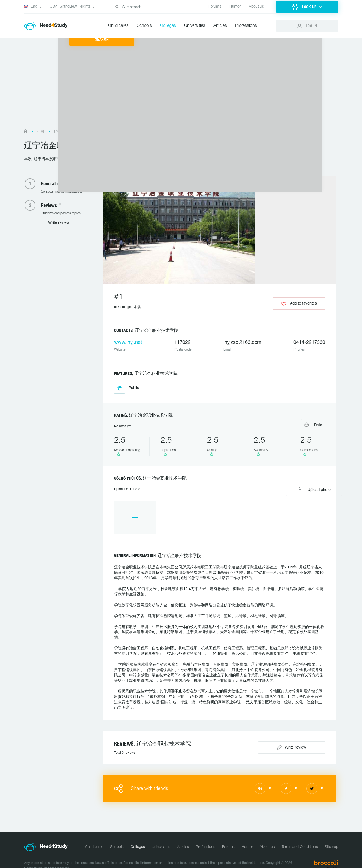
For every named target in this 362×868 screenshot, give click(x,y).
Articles (220, 26)
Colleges (168, 26)
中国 (41, 132)
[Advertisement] (181, 86)
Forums (215, 7)
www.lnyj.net (128, 343)
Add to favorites (299, 301)
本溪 (74, 132)
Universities (195, 26)
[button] (307, 7)
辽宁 (57, 132)
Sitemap (331, 833)
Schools (144, 26)
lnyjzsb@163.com (242, 343)
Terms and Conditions (300, 833)
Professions (246, 26)
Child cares (118, 26)
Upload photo (299, 483)
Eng (31, 7)
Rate (304, 424)
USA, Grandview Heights (70, 7)
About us (256, 7)
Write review (59, 223)
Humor (235, 7)
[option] (130, 508)
